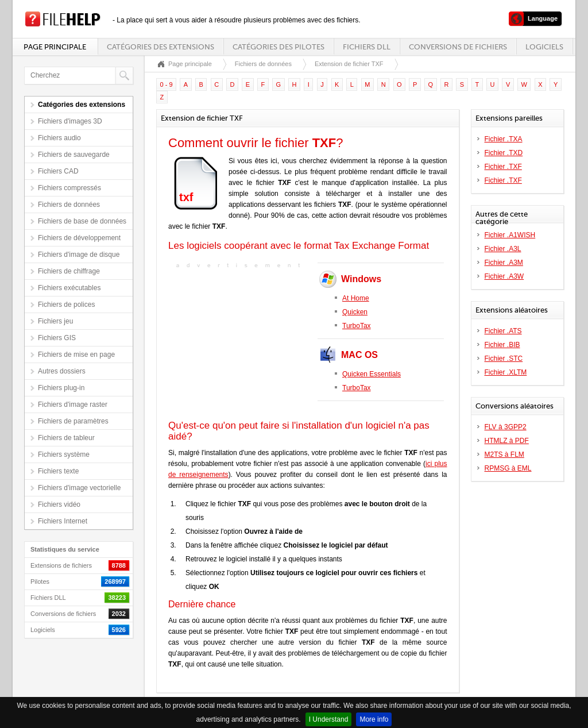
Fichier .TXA (504, 139)
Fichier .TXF (503, 167)
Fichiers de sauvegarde (74, 155)
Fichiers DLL (367, 47)
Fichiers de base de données (82, 221)
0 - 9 (167, 84)
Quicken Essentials (372, 374)
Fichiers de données (69, 205)
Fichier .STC (504, 359)
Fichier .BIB (502, 345)
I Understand (329, 719)
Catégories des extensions (160, 47)
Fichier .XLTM (506, 372)
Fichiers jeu (55, 321)
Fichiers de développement (79, 238)
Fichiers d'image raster (73, 405)
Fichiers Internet (63, 521)
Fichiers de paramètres (73, 421)
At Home (356, 298)
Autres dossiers (62, 371)
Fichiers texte (58, 471)
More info (374, 719)
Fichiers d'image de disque (79, 255)
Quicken (355, 312)
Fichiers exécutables (69, 288)
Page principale (55, 47)
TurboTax (357, 326)
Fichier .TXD (504, 153)
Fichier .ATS (503, 331)
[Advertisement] (240, 343)
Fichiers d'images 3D (70, 121)
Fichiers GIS (57, 338)
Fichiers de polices (66, 305)
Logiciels (544, 47)
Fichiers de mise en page (76, 355)
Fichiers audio (59, 138)
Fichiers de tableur (66, 438)
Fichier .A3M (504, 263)
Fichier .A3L (503, 249)
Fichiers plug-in (61, 388)
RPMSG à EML (508, 468)
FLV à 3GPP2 (506, 427)
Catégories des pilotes (278, 47)
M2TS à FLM (504, 454)
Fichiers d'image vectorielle (79, 488)
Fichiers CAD (58, 171)
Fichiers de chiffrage (69, 271)
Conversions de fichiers (458, 47)
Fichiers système (64, 454)
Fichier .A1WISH (510, 235)
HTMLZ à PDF (507, 441)
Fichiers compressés (69, 188)
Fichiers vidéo (59, 504)
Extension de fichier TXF (349, 64)
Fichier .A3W (504, 276)
